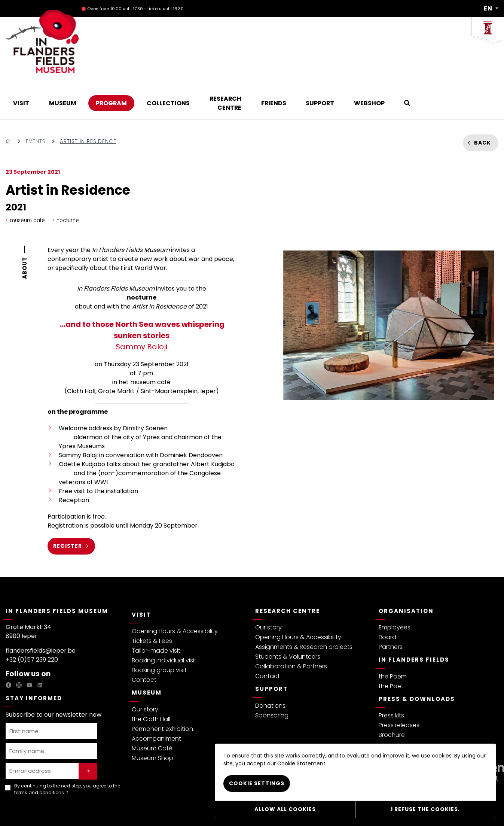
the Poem (393, 638)
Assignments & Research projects (304, 608)
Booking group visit (159, 631)
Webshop (190, 809)
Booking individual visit (164, 622)
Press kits (391, 677)
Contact (144, 641)
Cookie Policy (158, 809)
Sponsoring (272, 677)
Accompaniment (156, 700)
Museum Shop (152, 719)
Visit (141, 576)
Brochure (392, 696)
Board (387, 599)
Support (271, 650)
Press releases (399, 687)
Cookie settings (257, 784)
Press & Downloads (417, 660)
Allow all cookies (285, 809)
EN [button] (489, 9)
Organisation (406, 572)
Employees (395, 589)
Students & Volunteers (288, 618)
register (68, 507)
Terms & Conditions (66, 809)
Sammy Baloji (141, 297)
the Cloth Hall (151, 681)
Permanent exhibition (162, 690)
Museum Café (152, 710)
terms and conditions (39, 754)
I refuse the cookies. (425, 809)
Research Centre (288, 572)
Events (36, 103)
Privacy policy (22, 809)
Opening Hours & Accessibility (175, 593)
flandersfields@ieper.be (41, 612)
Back (482, 104)
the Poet (391, 648)
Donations (270, 667)
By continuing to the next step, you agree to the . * (67, 751)
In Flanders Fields (414, 621)
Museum (147, 654)
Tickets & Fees (152, 602)
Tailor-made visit (156, 612)
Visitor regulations (116, 809)
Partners (391, 608)
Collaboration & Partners (291, 628)
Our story (145, 671)
